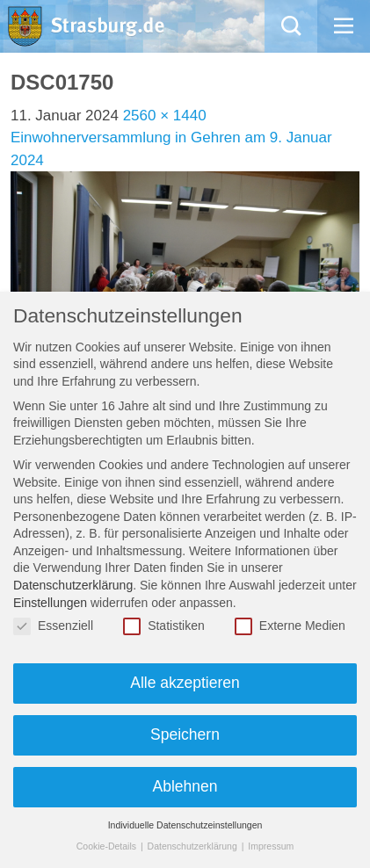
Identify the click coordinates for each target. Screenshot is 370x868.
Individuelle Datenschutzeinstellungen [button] (185, 825)
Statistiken (164, 626)
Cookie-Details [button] (108, 846)
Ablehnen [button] (185, 786)
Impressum (271, 846)
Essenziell (53, 626)
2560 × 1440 (165, 116)
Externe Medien (290, 626)
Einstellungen (50, 603)
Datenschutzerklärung (73, 585)
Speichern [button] (185, 734)
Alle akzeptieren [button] (185, 683)
